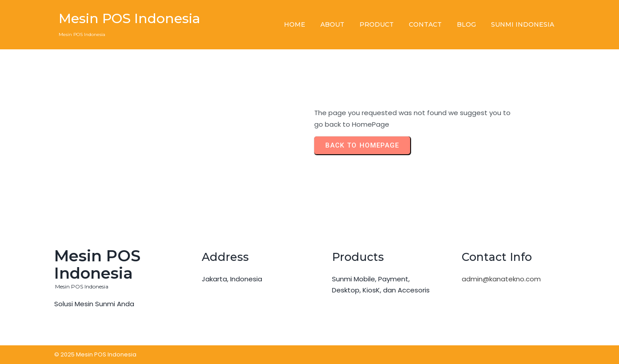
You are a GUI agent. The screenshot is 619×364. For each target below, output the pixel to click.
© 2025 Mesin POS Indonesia (95, 354)
